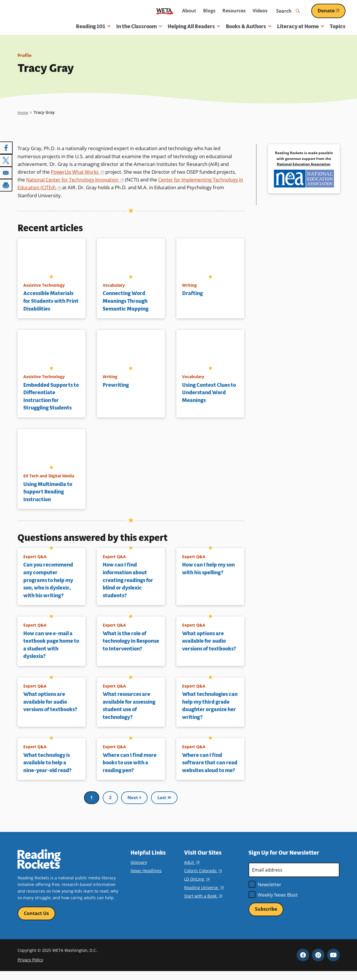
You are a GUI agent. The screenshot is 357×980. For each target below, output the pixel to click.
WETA (165, 11)
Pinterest (318, 964)
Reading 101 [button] (93, 26)
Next (134, 805)
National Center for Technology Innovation (77, 180)
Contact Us (36, 922)
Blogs (209, 11)
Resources (234, 11)
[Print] (6, 184)
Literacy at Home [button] (300, 26)
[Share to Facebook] (6, 148)
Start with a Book (203, 904)
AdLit (192, 870)
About (189, 11)
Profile (25, 55)
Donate (332, 11)
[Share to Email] (6, 172)
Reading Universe (204, 896)
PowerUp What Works (79, 172)
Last (165, 805)
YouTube (333, 964)
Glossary (139, 870)
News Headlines (146, 879)
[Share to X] (6, 160)
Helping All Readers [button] (194, 26)
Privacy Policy (30, 968)
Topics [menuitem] (338, 26)
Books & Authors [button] (249, 26)
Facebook (303, 964)
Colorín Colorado (203, 879)
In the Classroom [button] (139, 26)
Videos (260, 11)
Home (23, 112)
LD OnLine (197, 887)
